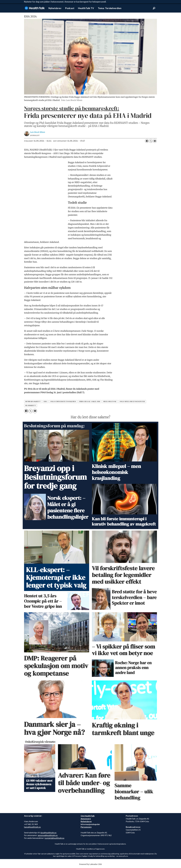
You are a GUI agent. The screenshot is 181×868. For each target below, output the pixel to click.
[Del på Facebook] (147, 141)
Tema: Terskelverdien (110, 8)
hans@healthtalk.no (32, 827)
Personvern (86, 827)
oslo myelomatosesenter (132, 401)
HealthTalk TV (86, 8)
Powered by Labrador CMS (90, 864)
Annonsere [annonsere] (86, 819)
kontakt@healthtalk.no (54, 838)
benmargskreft (33, 401)
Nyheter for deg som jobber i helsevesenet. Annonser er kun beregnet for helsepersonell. (65, 2)
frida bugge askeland (90, 401)
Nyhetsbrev (55, 8)
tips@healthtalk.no (48, 833)
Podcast (70, 8)
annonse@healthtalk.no (48, 835)
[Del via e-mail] (155, 141)
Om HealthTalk (88, 816)
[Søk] (154, 8)
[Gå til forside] (35, 8)
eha (45, 401)
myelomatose (110, 401)
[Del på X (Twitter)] (151, 141)
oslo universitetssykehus (63, 401)
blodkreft (31, 405)
